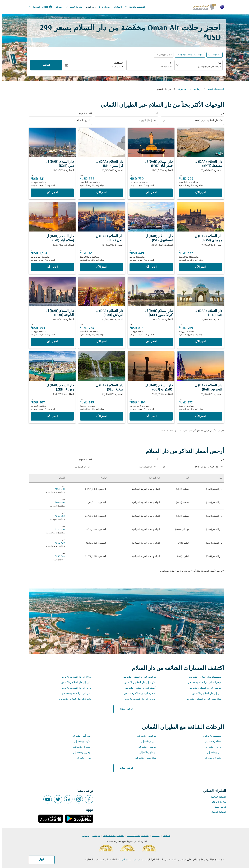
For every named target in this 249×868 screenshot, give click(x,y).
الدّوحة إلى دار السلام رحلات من (138, 683)
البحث (44, 65)
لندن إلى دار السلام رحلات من (75, 694)
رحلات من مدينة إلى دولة (112, 836)
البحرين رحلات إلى (80, 753)
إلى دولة (165, 836)
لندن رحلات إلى (82, 758)
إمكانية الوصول (217, 812)
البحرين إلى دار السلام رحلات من (138, 699)
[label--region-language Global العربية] (38, 7)
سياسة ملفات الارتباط (126, 860)
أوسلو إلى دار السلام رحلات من (139, 688)
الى (168, 63)
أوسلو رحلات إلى (146, 753)
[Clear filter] (162, 121)
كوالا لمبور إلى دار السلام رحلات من (202, 699)
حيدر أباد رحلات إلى (80, 736)
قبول (40, 860)
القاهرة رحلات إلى (80, 747)
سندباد (57, 7)
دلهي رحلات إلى (146, 742)
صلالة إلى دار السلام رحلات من (74, 677)
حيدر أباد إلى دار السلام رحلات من (203, 683)
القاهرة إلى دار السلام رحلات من (138, 694)
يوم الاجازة (103, 7)
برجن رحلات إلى (211, 747)
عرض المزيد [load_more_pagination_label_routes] (125, 709)
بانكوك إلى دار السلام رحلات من (73, 699)
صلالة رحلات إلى (211, 742)
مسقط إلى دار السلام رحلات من (203, 677)
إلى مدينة (154, 836)
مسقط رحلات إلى (210, 736)
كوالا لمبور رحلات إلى (144, 758)
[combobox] (198, 67)
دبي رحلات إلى (212, 753)
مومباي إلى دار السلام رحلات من (203, 688)
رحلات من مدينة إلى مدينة (136, 836)
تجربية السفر (71, 7)
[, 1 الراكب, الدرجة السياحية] (190, 55)
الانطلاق (117, 63)
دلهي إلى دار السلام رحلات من (74, 683)
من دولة (84, 836)
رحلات (195, 89)
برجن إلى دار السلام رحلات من (74, 688)
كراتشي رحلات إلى (145, 736)
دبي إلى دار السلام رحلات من (205, 694)
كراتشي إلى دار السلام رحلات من (138, 677)
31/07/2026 (116, 67)
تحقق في (115, 7)
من (218, 63)
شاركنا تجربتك (217, 802)
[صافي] (175, 65)
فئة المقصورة (83, 113)
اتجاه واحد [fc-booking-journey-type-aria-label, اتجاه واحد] (214, 55)
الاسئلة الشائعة (217, 797)
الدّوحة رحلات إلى (80, 742)
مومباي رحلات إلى (145, 747)
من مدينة (94, 836)
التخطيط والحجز (132, 7)
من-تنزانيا (181, 89)
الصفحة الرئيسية (214, 89)
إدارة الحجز (89, 7)
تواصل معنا (219, 807)
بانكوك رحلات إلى (210, 758)
